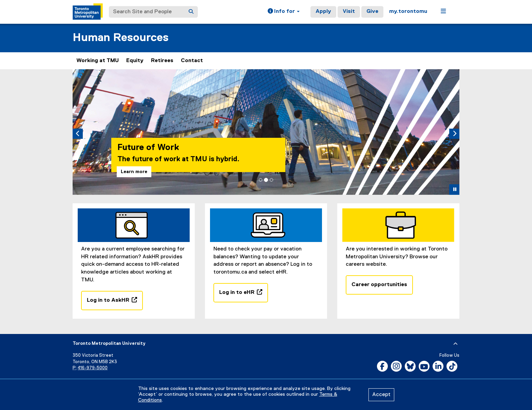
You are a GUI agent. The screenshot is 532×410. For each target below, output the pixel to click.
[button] (284, 12)
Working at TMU (98, 61)
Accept (381, 395)
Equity (135, 61)
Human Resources (121, 38)
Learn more (134, 172)
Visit (349, 12)
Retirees (162, 61)
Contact (192, 61)
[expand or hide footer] (455, 344)
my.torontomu (408, 12)
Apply (323, 12)
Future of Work (148, 148)
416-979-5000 (93, 368)
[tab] (261, 180)
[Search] (191, 12)
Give (372, 12)
